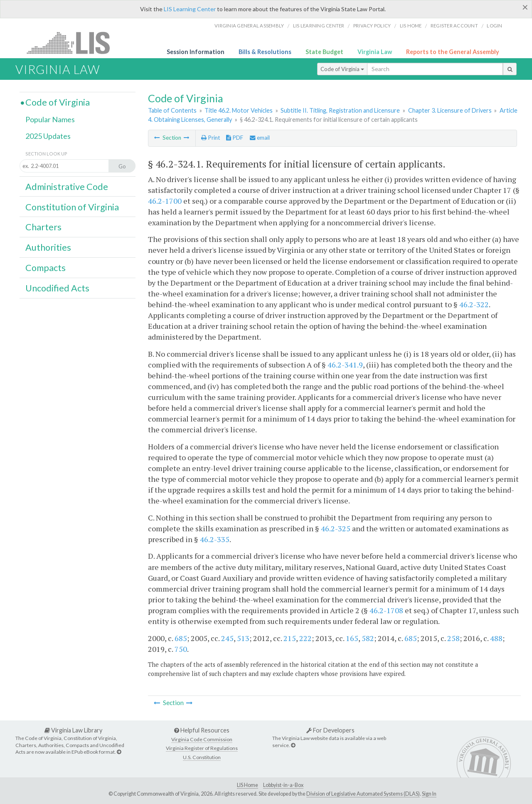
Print (211, 138)
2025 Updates (48, 136)
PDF (235, 138)
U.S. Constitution (202, 757)
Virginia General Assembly (249, 26)
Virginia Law (375, 52)
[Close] (525, 7)
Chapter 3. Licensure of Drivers (450, 110)
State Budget (324, 52)
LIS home (411, 26)
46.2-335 (215, 539)
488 (496, 638)
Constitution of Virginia (72, 207)
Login (494, 26)
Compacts (46, 268)
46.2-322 (474, 304)
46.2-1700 (165, 201)
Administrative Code (67, 187)
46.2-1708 (386, 610)
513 (243, 638)
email (260, 138)
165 (352, 638)
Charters (43, 227)
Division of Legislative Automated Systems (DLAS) (363, 794)
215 (290, 638)
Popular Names (50, 119)
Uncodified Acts (57, 288)
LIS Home (248, 785)
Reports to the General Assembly (453, 52)
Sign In (429, 794)
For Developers (330, 730)
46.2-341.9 (345, 365)
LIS (73, 43)
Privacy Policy (372, 26)
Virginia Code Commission (202, 739)
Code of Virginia (342, 69)
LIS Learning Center (190, 9)
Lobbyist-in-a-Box (283, 785)
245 (227, 638)
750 (181, 649)
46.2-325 (336, 528)
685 (181, 638)
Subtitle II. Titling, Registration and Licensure (340, 110)
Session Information (196, 52)
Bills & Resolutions (265, 52)
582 (368, 638)
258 (453, 638)
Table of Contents (172, 110)
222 (305, 638)
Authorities (48, 247)
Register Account (454, 26)
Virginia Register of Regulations (202, 748)
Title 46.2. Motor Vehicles (239, 110)
